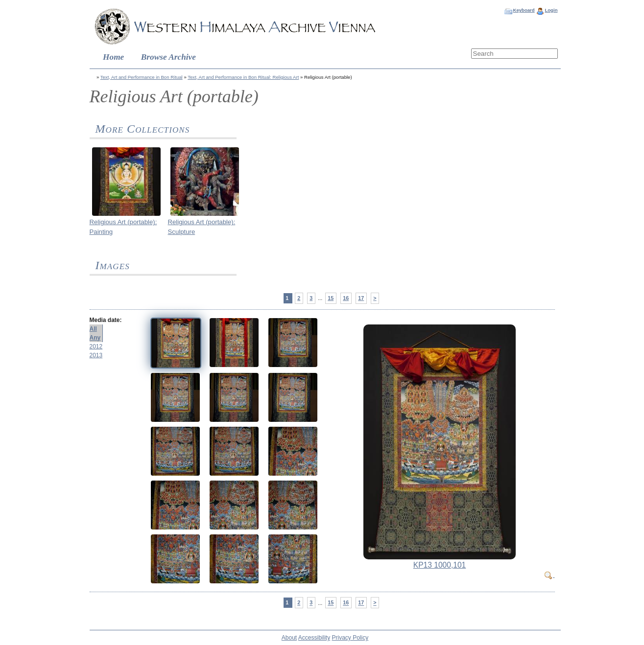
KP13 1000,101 (440, 565)
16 (346, 298)
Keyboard (524, 10)
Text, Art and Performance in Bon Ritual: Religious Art (243, 77)
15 (331, 298)
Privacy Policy (350, 638)
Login (551, 10)
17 (361, 298)
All (93, 329)
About (289, 638)
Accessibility (314, 638)
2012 (96, 346)
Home (113, 57)
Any (95, 338)
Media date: (106, 320)
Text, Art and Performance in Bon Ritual (142, 77)
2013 (96, 355)
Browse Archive (168, 57)
